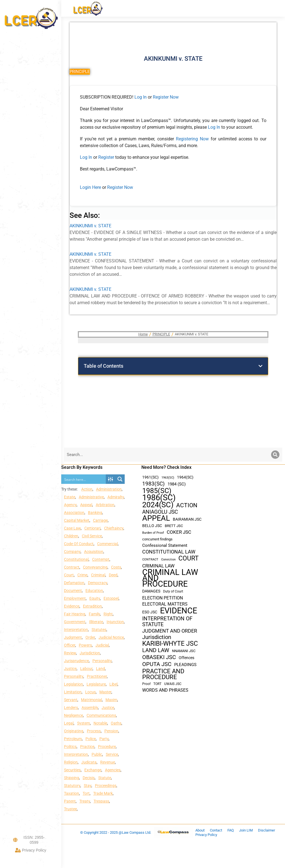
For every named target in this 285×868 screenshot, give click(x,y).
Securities (72, 770)
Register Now (166, 97)
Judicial (102, 645)
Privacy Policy (31, 850)
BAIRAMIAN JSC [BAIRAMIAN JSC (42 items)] (187, 519)
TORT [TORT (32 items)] (157, 684)
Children (71, 536)
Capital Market (77, 520)
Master (105, 692)
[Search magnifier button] (120, 479)
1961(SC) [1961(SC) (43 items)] (150, 477)
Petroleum (73, 739)
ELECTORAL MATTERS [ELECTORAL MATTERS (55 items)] (165, 604)
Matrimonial (91, 700)
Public (97, 754)
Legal (69, 723)
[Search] (275, 455)
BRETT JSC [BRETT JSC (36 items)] (174, 526)
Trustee (70, 809)
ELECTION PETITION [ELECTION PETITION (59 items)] (163, 598)
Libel (113, 684)
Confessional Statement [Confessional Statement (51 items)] (165, 545)
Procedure (107, 747)
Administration (109, 489)
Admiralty (116, 497)
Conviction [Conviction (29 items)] (168, 559)
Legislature (96, 684)
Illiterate (96, 622)
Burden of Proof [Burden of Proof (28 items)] (153, 533)
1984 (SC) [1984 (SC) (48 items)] (177, 484)
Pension (111, 731)
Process (94, 731)
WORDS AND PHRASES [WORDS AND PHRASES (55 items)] (165, 690)
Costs (116, 567)
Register (107, 157)
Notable (100, 723)
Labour (86, 669)
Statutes (99, 630)
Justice (70, 669)
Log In (141, 97)
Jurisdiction (90, 653)
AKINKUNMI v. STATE (90, 226)
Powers (85, 645)
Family (94, 614)
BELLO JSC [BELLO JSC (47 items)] (152, 526)
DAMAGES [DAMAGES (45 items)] (151, 591)
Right (108, 614)
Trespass (101, 801)
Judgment (73, 637)
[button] (261, 366)
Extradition (92, 606)
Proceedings (106, 786)
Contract (72, 567)
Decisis (89, 778)
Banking (95, 513)
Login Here (90, 187)
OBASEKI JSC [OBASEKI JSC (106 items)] (159, 657)
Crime (82, 575)
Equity (95, 598)
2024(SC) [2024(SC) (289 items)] (158, 505)
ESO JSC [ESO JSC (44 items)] (150, 612)
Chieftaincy (114, 528)
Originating (74, 731)
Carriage (100, 520)
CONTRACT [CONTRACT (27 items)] (150, 559)
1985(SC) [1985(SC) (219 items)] (157, 491)
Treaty (85, 801)
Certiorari (92, 528)
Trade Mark (103, 793)
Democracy (98, 583)
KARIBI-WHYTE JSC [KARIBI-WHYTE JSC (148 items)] (170, 644)
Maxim (111, 700)
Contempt (101, 559)
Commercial (107, 544)
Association (74, 513)
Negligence (73, 715)
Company (72, 552)
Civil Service (92, 536)
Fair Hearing (75, 614)
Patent (70, 801)
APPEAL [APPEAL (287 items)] (156, 518)
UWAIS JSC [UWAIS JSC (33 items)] (173, 684)
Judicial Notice (111, 637)
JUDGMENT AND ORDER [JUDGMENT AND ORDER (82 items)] (170, 631)
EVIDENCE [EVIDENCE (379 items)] (179, 611)
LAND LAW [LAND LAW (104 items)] (156, 650)
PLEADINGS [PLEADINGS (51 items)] (185, 665)
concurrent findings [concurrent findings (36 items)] (157, 539)
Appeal (86, 505)
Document (73, 591)
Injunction (115, 622)
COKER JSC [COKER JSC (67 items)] (179, 532)
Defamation (74, 583)
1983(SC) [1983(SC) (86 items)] (153, 484)
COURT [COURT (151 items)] (189, 558)
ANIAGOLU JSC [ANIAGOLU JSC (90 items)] (160, 512)
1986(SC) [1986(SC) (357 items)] (159, 498)
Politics (70, 747)
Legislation (73, 684)
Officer (70, 645)
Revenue (108, 762)
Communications (101, 715)
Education (94, 591)
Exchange (93, 770)
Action (87, 489)
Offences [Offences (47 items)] (186, 658)
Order (90, 637)
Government (75, 622)
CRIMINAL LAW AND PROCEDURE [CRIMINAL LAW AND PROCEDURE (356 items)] (170, 578)
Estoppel (111, 598)
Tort (86, 793)
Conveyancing (95, 567)
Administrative (91, 497)
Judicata (89, 762)
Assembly (90, 708)
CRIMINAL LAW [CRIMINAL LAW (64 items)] (158, 566)
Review (70, 653)
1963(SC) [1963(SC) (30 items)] (168, 477)
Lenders (71, 708)
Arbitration (105, 505)
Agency (70, 505)
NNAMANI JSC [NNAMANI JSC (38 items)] (184, 651)
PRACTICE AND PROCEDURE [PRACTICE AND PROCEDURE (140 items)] (163, 674)
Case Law (72, 528)
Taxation (72, 793)
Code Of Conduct (79, 544)
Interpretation (76, 630)
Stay (88, 786)
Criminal (98, 575)
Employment (75, 598)
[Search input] (84, 479)
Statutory (72, 786)
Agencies (113, 770)
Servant (71, 700)
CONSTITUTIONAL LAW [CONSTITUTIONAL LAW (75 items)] (169, 552)
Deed (113, 575)
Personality (102, 661)
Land (100, 669)
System (83, 723)
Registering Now (192, 139)
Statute (105, 778)
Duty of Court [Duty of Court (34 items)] (173, 591)
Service (112, 754)
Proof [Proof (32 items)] (146, 684)
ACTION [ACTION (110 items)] (187, 505)
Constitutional (76, 559)
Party (104, 739)
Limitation (73, 692)
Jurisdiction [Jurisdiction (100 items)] (157, 637)
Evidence (72, 606)
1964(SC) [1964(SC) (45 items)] (185, 477)
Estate (70, 497)
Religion (71, 762)
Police (91, 739)
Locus (90, 692)
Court (69, 575)
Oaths (116, 723)
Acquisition (94, 552)
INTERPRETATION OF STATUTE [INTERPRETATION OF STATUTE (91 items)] (167, 621)
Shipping (72, 778)
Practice (87, 747)
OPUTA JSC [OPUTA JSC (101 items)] (157, 664)
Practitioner (97, 676)
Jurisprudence (76, 661)
